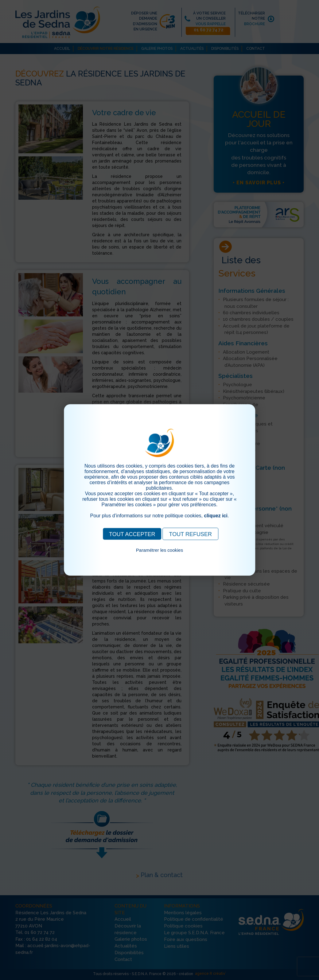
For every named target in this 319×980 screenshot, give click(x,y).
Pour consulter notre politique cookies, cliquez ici (160, 557)
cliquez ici (216, 516)
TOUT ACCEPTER (132, 534)
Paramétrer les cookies (159, 550)
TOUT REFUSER (191, 534)
